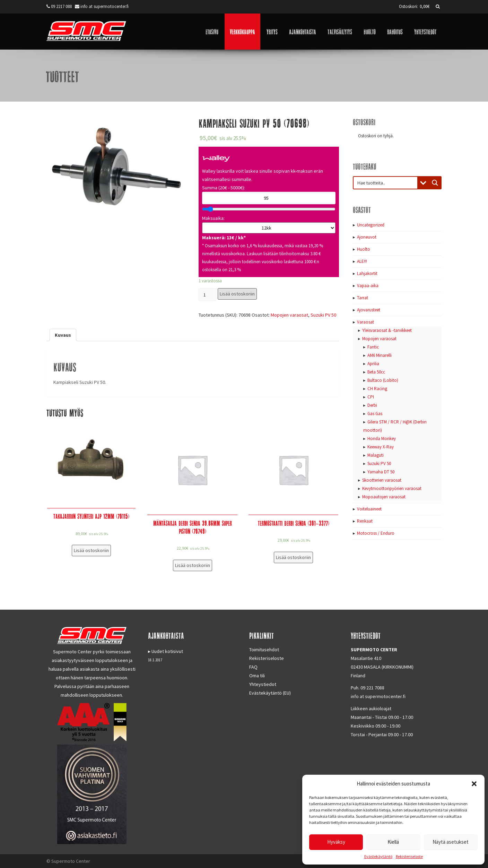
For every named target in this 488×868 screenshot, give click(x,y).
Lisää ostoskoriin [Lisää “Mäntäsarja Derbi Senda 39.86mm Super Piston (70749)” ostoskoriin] (193, 565)
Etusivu (212, 31)
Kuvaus (63, 335)
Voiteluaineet (369, 509)
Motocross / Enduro (376, 533)
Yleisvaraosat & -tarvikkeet (387, 330)
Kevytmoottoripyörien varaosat (392, 488)
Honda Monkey (382, 439)
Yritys (272, 31)
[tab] (63, 335)
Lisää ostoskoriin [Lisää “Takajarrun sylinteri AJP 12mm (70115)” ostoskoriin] (91, 550)
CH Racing (377, 389)
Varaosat (365, 322)
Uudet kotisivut (167, 651)
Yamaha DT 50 (381, 472)
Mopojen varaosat (289, 315)
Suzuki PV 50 (323, 315)
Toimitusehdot (264, 650)
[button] (474, 784)
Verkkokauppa (242, 31)
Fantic (373, 347)
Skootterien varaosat (382, 480)
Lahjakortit (367, 273)
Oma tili (257, 676)
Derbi (372, 405)
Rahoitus (395, 31)
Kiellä (393, 842)
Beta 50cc (376, 372)
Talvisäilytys (340, 31)
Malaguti (376, 455)
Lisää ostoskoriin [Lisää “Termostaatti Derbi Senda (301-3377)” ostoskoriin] (293, 557)
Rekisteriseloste (409, 856)
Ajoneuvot (367, 237)
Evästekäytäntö (378, 856)
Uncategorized (371, 225)
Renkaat (365, 521)
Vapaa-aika (368, 286)
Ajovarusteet (369, 310)
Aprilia (373, 364)
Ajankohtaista (303, 31)
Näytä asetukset (451, 842)
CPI (371, 397)
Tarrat (363, 298)
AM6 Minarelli (380, 355)
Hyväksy (336, 842)
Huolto (370, 31)
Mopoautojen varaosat (384, 497)
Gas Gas (375, 414)
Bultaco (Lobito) (383, 380)
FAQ (253, 667)
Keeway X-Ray (381, 447)
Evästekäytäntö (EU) (270, 693)
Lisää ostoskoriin (237, 294)
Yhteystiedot (425, 31)
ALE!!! (362, 261)
